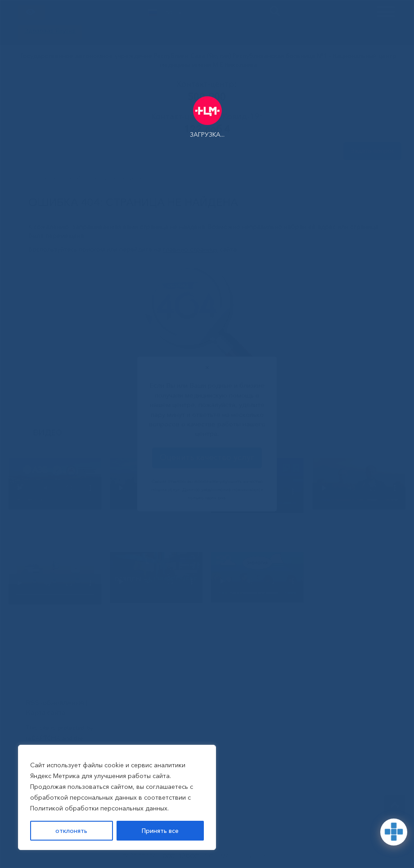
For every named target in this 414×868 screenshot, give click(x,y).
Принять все (160, 831)
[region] (117, 797)
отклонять (71, 831)
